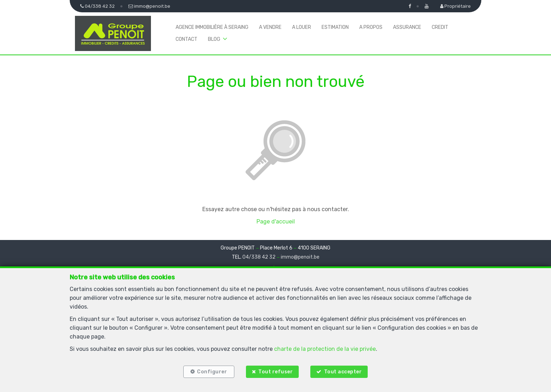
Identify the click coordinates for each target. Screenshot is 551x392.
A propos (371, 27)
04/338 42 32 (259, 257)
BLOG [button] (214, 39)
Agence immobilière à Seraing (212, 27)
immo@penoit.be (300, 257)
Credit (440, 27)
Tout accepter (343, 372)
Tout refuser (275, 372)
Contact (186, 39)
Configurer (212, 372)
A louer (302, 27)
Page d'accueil (276, 222)
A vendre (270, 27)
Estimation (335, 27)
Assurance (407, 27)
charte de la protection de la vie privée (325, 349)
